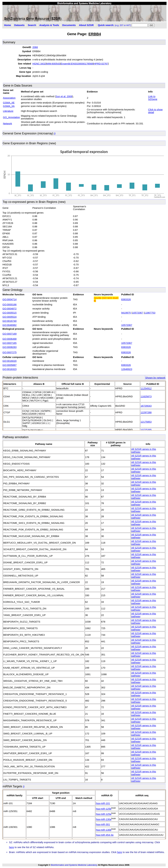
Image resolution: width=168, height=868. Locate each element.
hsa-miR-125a (104, 814)
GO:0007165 (10, 343)
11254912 (146, 388)
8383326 (126, 299)
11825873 (146, 396)
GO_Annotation (11, 117)
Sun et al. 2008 (64, 96)
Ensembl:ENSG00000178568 (77, 64)
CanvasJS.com (160, 197)
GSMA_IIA (9, 106)
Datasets (19, 25)
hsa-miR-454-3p (105, 835)
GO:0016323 (10, 369)
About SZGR (86, 25)
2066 (35, 47)
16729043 (146, 406)
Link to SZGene (153, 98)
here (11, 847)
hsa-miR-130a (104, 819)
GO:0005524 (10, 317)
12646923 (127, 369)
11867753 (150, 313)
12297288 (146, 412)
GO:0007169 (10, 334)
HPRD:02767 (101, 64)
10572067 (138, 313)
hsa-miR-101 (103, 803)
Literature (8, 111)
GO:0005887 (10, 365)
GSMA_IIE (9, 103)
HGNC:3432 (39, 64)
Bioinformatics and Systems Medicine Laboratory (74, 865)
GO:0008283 (10, 347)
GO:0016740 (10, 321)
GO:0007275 (10, 352)
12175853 (146, 422)
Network (7, 123)
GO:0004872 (10, 309)
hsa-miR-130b (104, 830)
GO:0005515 (10, 313)
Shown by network (155, 378)
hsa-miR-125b (104, 809)
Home (8, 25)
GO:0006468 (10, 339)
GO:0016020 (10, 361)
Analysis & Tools (49, 25)
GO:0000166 (10, 304)
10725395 (146, 430)
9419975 (126, 313)
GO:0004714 (10, 299)
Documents (69, 25)
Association (9, 98)
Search (32, 25)
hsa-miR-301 (103, 824)
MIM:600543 (53, 64)
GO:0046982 (10, 325)
